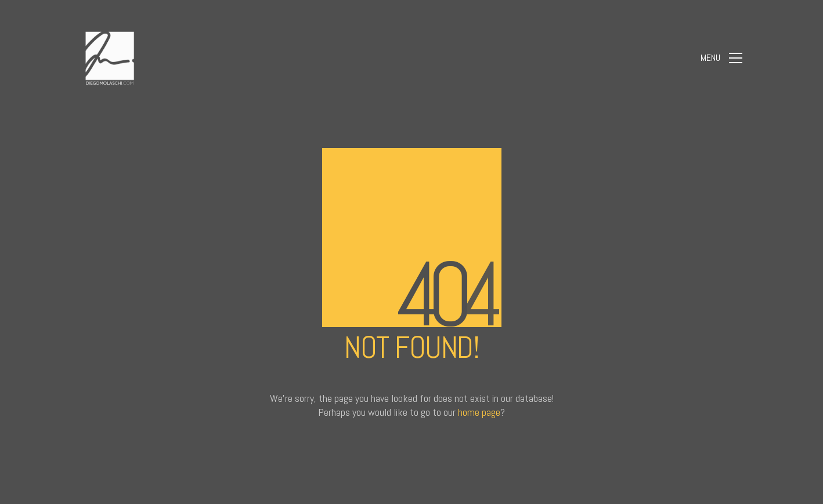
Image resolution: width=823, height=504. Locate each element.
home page (479, 412)
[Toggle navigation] (721, 58)
